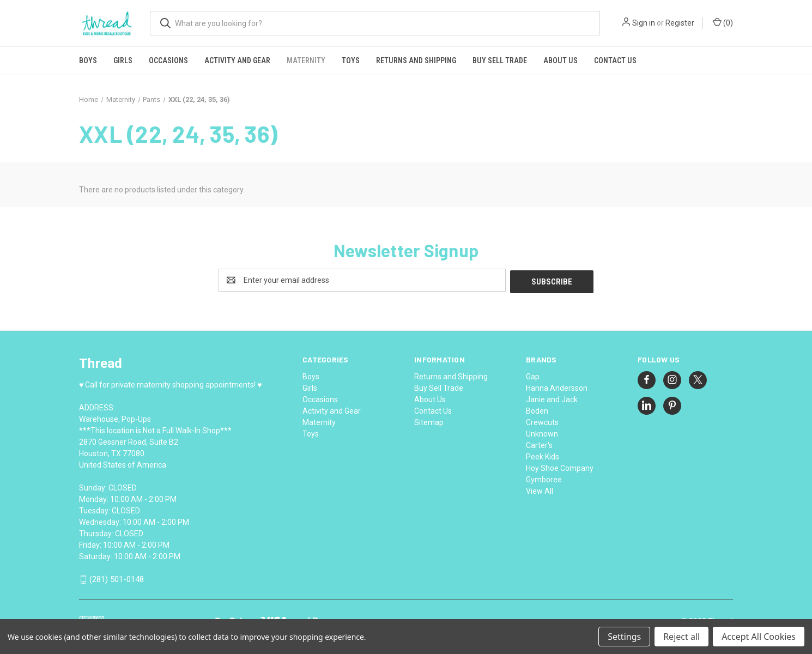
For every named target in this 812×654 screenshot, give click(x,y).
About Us (560, 60)
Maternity (306, 60)
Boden (537, 409)
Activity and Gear (237, 60)
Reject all (681, 637)
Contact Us (615, 60)
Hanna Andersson (557, 386)
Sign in (644, 23)
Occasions (168, 60)
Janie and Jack (552, 398)
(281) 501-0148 (117, 578)
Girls (123, 60)
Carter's (539, 444)
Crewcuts (542, 421)
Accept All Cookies (759, 637)
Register (680, 23)
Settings (624, 637)
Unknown (542, 432)
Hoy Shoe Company (560, 467)
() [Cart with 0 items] (723, 22)
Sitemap (429, 421)
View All (540, 489)
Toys (351, 60)
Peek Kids (543, 455)
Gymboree (544, 478)
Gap (533, 375)
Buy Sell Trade (500, 60)
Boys (88, 60)
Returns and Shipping (416, 60)
